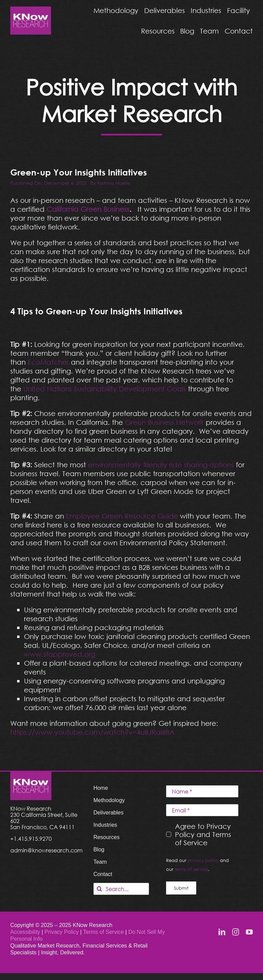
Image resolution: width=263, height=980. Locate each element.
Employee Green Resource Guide (122, 516)
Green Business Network (164, 422)
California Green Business (88, 209)
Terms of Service (104, 932)
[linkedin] (222, 932)
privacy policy (203, 860)
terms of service (191, 869)
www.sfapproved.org (60, 654)
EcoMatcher (48, 362)
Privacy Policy (62, 932)
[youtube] (249, 932)
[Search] (99, 889)
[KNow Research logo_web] (31, 10)
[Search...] (121, 889)
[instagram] (236, 932)
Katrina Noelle (114, 183)
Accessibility (25, 932)
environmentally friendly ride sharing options (161, 465)
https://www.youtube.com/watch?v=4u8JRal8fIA (92, 732)
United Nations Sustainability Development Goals (105, 389)
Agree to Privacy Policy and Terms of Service (203, 834)
